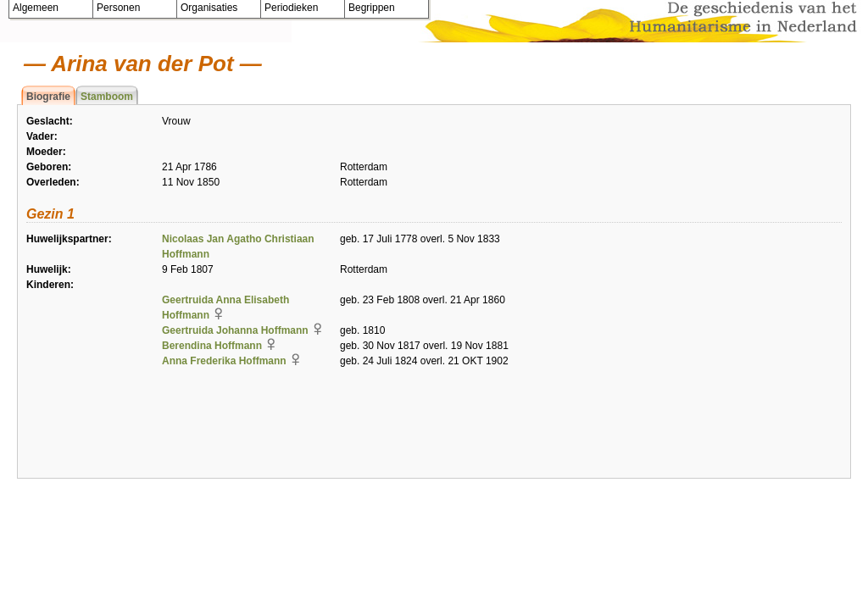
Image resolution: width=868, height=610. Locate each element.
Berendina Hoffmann (212, 346)
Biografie (48, 97)
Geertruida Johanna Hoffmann (235, 330)
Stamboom (107, 97)
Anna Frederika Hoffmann (224, 361)
